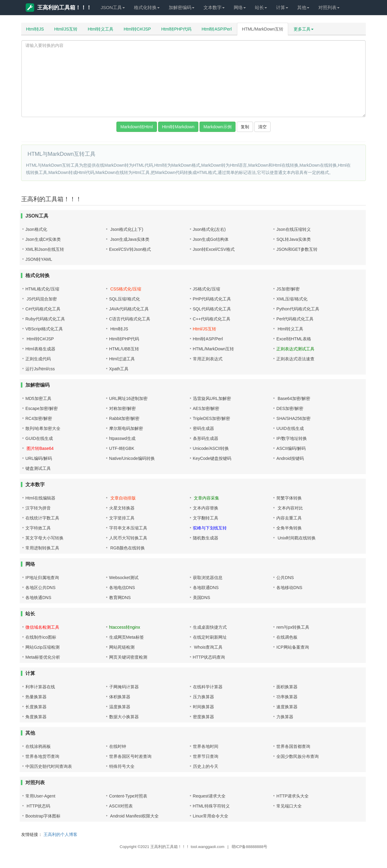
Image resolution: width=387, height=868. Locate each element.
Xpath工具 (119, 369)
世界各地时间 (206, 746)
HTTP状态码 (38, 806)
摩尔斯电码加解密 (126, 428)
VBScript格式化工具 (44, 329)
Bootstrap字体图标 (43, 816)
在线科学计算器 (208, 687)
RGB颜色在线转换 (127, 548)
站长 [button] (261, 7)
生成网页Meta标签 (127, 637)
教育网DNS (120, 598)
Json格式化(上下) (126, 229)
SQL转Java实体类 (294, 239)
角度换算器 (36, 717)
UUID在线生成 (290, 428)
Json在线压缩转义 (294, 229)
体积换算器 (120, 697)
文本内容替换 (206, 508)
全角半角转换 (289, 528)
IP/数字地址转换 (292, 438)
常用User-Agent (40, 796)
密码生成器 (203, 428)
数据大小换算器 (124, 717)
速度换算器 (287, 707)
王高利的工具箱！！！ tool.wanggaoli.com (187, 847)
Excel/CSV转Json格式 (130, 249)
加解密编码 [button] (182, 7)
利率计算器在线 (40, 687)
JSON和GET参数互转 (297, 249)
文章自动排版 (122, 498)
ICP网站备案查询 (293, 647)
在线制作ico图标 (41, 637)
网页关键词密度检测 (128, 657)
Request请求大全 (209, 796)
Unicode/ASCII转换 (211, 448)
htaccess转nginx (125, 627)
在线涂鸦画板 (38, 746)
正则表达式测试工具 (295, 349)
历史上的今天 (206, 766)
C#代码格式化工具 (43, 309)
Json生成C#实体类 (43, 239)
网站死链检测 (122, 647)
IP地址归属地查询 (42, 578)
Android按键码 (290, 458)
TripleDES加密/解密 (211, 418)
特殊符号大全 (122, 766)
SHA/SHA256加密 (293, 418)
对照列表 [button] (329, 7)
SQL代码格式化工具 (212, 309)
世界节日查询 (206, 756)
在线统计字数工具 (42, 518)
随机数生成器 (206, 538)
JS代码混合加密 (41, 299)
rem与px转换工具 (293, 627)
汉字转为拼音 (38, 508)
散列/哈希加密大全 (43, 428)
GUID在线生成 (39, 438)
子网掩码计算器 (124, 687)
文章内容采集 (206, 498)
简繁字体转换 (289, 498)
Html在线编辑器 (40, 498)
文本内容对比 (290, 508)
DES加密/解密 (290, 408)
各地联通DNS (206, 588)
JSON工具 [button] (113, 7)
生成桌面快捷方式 (210, 627)
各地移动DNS (289, 588)
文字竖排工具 (122, 518)
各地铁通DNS (38, 598)
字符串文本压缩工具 (128, 528)
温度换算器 (120, 707)
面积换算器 (287, 687)
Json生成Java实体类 (129, 239)
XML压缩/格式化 (292, 299)
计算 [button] (282, 7)
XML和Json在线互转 (45, 249)
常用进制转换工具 (42, 548)
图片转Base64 (39, 448)
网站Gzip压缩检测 (42, 647)
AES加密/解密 (206, 408)
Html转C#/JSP (137, 29)
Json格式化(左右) (209, 229)
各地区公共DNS (41, 588)
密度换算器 (203, 717)
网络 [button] (240, 7)
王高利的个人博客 (60, 834)
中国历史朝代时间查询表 (49, 766)
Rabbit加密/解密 (124, 418)
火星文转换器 (122, 508)
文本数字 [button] (214, 7)
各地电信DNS (122, 588)
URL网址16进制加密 (128, 398)
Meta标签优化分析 (43, 657)
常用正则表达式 (208, 359)
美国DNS (202, 598)
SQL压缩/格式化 (125, 299)
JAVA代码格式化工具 (129, 309)
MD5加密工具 (38, 398)
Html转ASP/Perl (217, 29)
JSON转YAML (39, 259)
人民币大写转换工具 (128, 538)
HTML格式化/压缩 (42, 289)
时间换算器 (203, 707)
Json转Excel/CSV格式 (214, 249)
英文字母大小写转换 (44, 538)
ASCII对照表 (121, 806)
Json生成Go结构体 (211, 239)
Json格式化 (36, 229)
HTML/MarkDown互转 (263, 29)
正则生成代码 (38, 359)
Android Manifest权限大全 (134, 816)
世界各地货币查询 (42, 756)
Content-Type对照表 (128, 796)
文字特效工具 (38, 528)
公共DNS (285, 578)
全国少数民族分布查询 (298, 756)
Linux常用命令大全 (211, 816)
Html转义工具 (101, 29)
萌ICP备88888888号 (250, 847)
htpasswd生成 (122, 438)
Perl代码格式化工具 (295, 319)
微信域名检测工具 (42, 627)
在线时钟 (118, 746)
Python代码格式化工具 (298, 309)
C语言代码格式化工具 (130, 319)
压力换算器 (203, 697)
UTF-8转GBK (122, 448)
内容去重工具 (289, 518)
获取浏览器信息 (208, 578)
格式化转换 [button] (147, 7)
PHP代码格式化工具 (212, 299)
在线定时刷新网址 (210, 637)
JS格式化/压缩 (207, 289)
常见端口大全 (289, 806)
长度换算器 (36, 707)
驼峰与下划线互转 (210, 528)
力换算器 (285, 717)
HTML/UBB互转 (124, 349)
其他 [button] (303, 7)
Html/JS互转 (66, 29)
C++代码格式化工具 (212, 319)
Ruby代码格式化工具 (45, 319)
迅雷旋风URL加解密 (212, 398)
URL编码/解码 (39, 458)
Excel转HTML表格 (294, 339)
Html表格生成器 (40, 349)
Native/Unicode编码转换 (132, 458)
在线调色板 (287, 637)
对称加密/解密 (122, 408)
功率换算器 (287, 697)
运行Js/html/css (40, 369)
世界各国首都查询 (293, 746)
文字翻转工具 (206, 518)
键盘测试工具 (38, 468)
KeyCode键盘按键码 (212, 458)
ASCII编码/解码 (291, 448)
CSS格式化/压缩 (125, 289)
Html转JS (35, 29)
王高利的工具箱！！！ (59, 8)
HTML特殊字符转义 (211, 806)
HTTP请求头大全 (293, 796)
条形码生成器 (206, 438)
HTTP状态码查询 (209, 657)
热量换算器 (36, 697)
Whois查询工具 (208, 647)
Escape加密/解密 (42, 408)
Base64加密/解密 (293, 398)
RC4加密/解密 (39, 418)
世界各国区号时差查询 (130, 756)
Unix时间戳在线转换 (296, 538)
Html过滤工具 (122, 359)
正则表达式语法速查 (295, 359)
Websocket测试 (124, 578)
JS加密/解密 (288, 289)
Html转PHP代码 (176, 29)
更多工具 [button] (304, 29)
